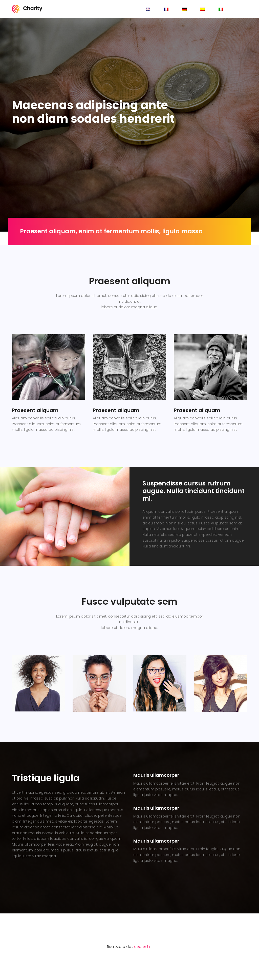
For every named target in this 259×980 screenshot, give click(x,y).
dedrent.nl (143, 947)
